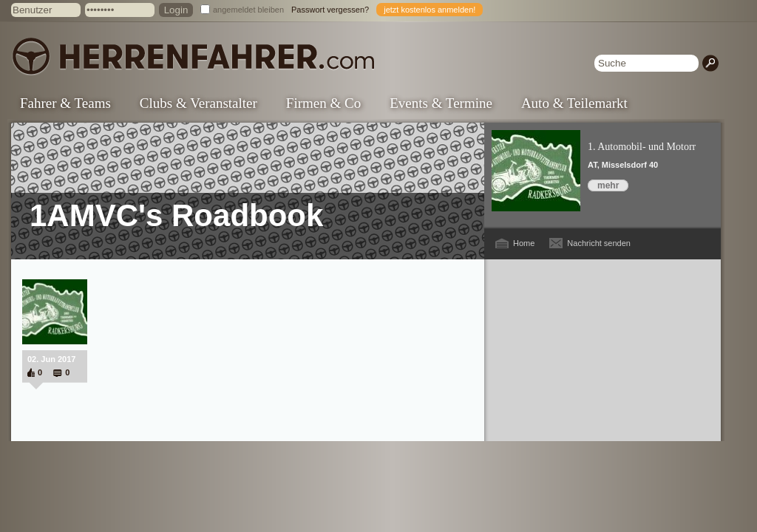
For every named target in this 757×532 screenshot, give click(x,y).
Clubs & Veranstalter (198, 103)
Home (524, 243)
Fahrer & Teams (65, 103)
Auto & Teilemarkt (574, 103)
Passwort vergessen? (330, 10)
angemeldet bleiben (248, 10)
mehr (608, 185)
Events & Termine (441, 103)
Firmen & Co (323, 103)
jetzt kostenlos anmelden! (430, 10)
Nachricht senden (599, 243)
